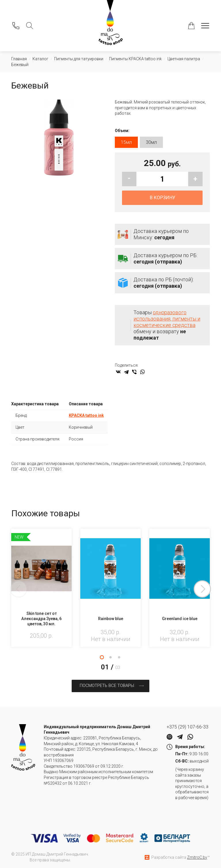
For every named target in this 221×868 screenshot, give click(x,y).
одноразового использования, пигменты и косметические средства (167, 321)
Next (210, 591)
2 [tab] (110, 659)
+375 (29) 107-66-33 (187, 726)
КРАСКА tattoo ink (86, 417)
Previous (11, 591)
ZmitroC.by (197, 856)
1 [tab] (102, 659)
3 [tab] (119, 659)
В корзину (162, 200)
